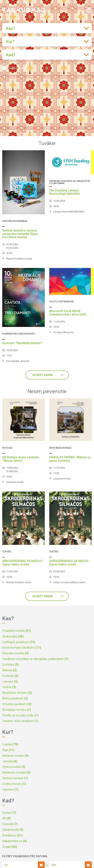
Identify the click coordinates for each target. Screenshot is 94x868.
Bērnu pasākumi (15, 698)
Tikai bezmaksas (18, 68)
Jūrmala (10, 761)
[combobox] (47, 28)
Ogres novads (14, 767)
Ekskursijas (13, 636)
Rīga (8, 750)
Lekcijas (10, 682)
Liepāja (10, 744)
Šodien (9, 813)
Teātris (9, 687)
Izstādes (11, 665)
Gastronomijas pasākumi (22, 648)
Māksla (9, 670)
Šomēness (13, 835)
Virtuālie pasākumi (17, 704)
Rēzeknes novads (16, 772)
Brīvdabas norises (17, 710)
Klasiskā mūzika (16, 653)
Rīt (6, 818)
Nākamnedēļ (13, 830)
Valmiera (10, 789)
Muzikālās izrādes (17, 693)
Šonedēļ (10, 824)
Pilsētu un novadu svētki (20, 715)
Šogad (10, 847)
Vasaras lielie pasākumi (20, 721)
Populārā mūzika (17, 631)
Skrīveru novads (15, 778)
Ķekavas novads (15, 756)
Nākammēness (14, 841)
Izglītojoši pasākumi (19, 642)
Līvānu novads (14, 784)
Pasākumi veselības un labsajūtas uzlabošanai (35, 659)
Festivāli (10, 676)
